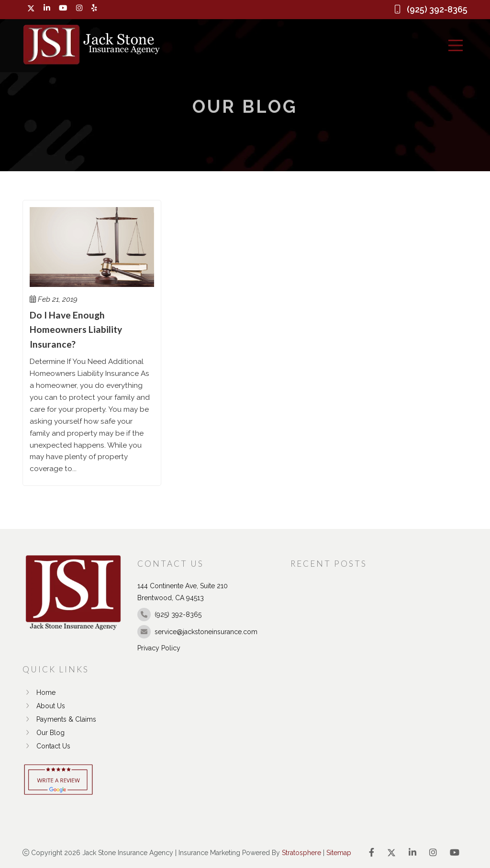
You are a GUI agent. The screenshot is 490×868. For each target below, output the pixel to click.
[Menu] (456, 45)
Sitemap (339, 853)
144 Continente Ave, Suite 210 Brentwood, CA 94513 (183, 592)
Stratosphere (301, 853)
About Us (44, 706)
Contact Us (46, 746)
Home (39, 692)
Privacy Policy (159, 648)
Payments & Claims (59, 719)
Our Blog (44, 733)
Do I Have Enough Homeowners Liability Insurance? (76, 330)
